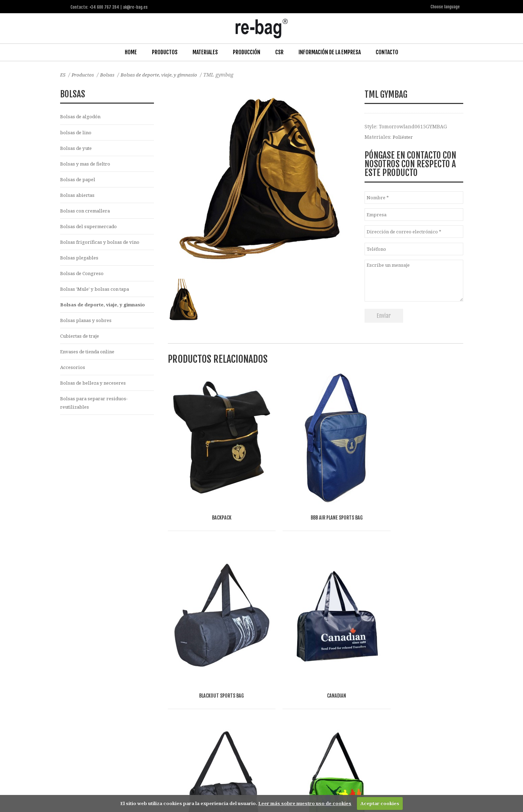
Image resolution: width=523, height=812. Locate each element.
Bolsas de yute (77, 149)
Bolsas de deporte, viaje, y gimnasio (164, 74)
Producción (247, 52)
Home (131, 52)
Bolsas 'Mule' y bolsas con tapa (97, 293)
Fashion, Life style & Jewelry (120, 721)
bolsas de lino (77, 133)
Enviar (384, 315)
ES (63, 74)
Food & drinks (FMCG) (182, 721)
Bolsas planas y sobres (87, 325)
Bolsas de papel (79, 181)
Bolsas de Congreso (83, 277)
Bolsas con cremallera (87, 213)
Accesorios (73, 373)
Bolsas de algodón (82, 116)
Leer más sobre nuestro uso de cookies (305, 803)
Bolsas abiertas (78, 197)
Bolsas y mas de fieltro (87, 165)
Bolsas (109, 74)
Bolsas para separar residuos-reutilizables (96, 410)
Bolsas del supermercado (91, 229)
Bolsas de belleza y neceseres (96, 390)
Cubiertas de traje (82, 341)
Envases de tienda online (91, 357)
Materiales (205, 52)
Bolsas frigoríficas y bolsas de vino (102, 245)
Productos (165, 52)
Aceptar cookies (380, 803)
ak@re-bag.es (237, 784)
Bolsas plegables (80, 261)
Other (221, 721)
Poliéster (403, 136)
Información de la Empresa (330, 52)
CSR (279, 52)
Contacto (387, 52)
